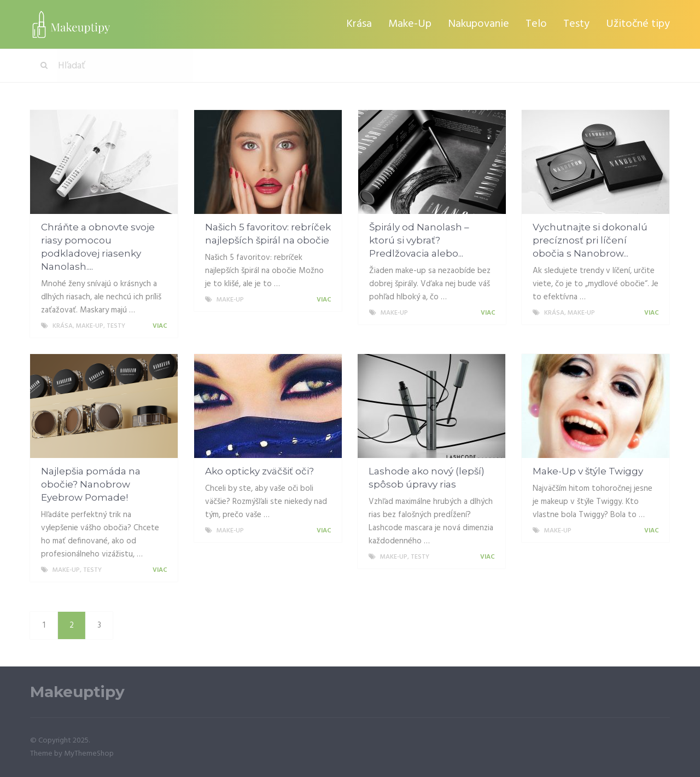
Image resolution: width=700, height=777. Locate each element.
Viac (162, 326)
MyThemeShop (89, 754)
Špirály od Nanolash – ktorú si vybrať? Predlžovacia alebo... (419, 240)
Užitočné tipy (638, 24)
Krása (359, 24)
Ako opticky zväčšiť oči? (259, 471)
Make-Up (410, 24)
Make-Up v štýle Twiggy (588, 471)
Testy (576, 24)
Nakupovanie (479, 24)
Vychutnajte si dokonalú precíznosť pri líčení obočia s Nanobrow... (590, 240)
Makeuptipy (77, 692)
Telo (536, 24)
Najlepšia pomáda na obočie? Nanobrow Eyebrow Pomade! (91, 484)
